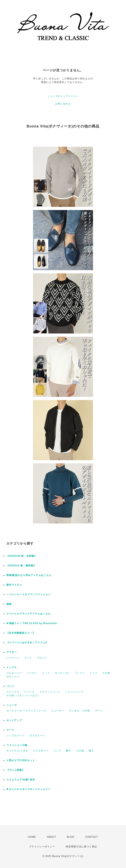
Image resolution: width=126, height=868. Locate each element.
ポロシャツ (13, 677)
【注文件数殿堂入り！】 (21, 633)
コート (28, 658)
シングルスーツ (15, 736)
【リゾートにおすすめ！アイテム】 (27, 643)
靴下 (91, 751)
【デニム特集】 (15, 770)
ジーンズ (29, 692)
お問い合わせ (63, 104)
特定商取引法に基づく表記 (81, 847)
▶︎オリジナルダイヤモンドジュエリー (28, 789)
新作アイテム (14, 585)
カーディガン (63, 673)
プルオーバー (14, 673)
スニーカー (58, 711)
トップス (12, 667)
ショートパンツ (74, 692)
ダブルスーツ (37, 736)
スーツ (10, 730)
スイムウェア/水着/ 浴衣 (21, 780)
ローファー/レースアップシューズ (26, 711)
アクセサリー (41, 751)
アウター (12, 652)
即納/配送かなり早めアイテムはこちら (29, 575)
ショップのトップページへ (63, 96)
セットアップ (14, 720)
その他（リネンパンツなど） (23, 695)
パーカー (32, 673)
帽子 (69, 751)
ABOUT (51, 837)
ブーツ (98, 711)
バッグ (57, 751)
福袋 (9, 604)
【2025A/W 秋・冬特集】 (22, 556)
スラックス (13, 692)
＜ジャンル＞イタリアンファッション (28, 594)
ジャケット (13, 658)
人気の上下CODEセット (21, 760)
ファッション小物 (17, 745)
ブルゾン (42, 658)
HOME (32, 837)
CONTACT (92, 837)
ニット (46, 673)
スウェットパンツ (50, 692)
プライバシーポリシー (42, 847)
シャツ (93, 673)
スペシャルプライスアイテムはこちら (28, 614)
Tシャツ (80, 673)
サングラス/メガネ (17, 751)
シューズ (12, 705)
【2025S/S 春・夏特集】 (21, 566)
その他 (106, 673)
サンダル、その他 (79, 711)
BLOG (71, 837)
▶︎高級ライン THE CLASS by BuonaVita (32, 623)
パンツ (10, 686)
